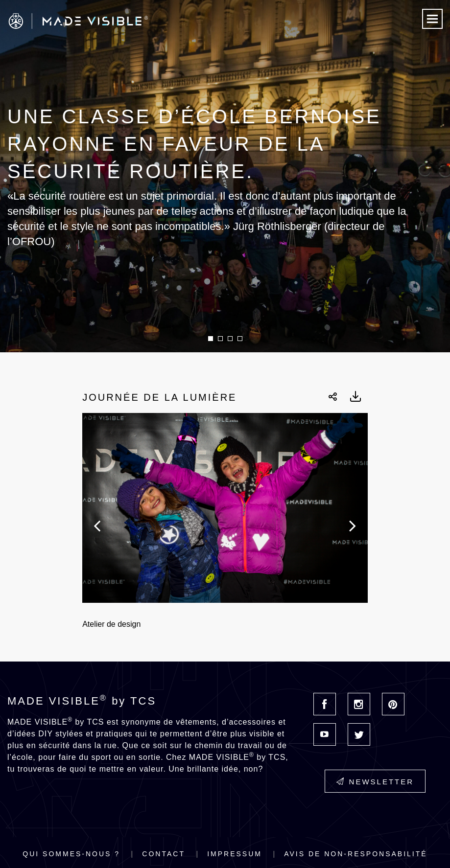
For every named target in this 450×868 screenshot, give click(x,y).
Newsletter (375, 782)
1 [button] (211, 339)
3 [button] (230, 339)
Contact (164, 854)
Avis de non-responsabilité (355, 854)
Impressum (235, 854)
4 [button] (240, 339)
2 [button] (220, 339)
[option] (225, 176)
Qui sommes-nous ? (71, 854)
